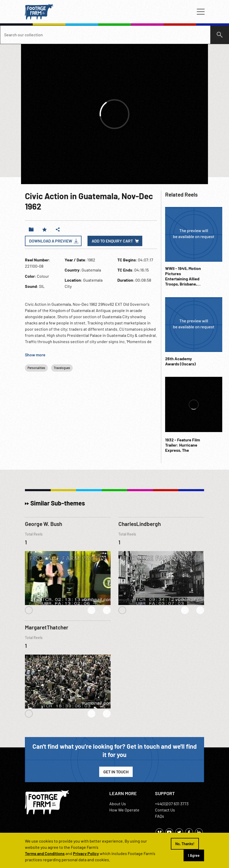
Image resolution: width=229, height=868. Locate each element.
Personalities (36, 368)
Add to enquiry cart (112, 241)
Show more (35, 355)
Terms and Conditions (45, 853)
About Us (118, 804)
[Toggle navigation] (201, 12)
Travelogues (62, 368)
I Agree (194, 855)
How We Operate (124, 810)
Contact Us (165, 810)
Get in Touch (116, 772)
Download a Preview (51, 241)
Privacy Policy (86, 853)
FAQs (160, 816)
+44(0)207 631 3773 (172, 804)
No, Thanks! (185, 844)
